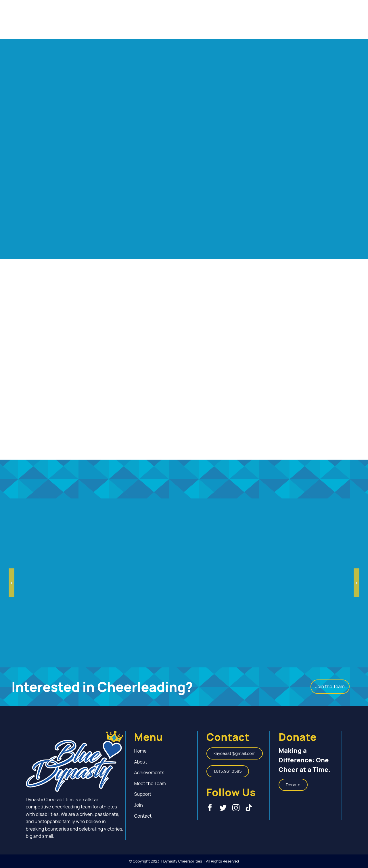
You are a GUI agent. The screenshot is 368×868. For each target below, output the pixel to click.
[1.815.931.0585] (228, 771)
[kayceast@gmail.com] (235, 753)
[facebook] (210, 808)
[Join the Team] (330, 687)
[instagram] (236, 808)
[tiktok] (249, 808)
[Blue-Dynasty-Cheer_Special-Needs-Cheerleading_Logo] (75, 733)
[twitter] (223, 808)
